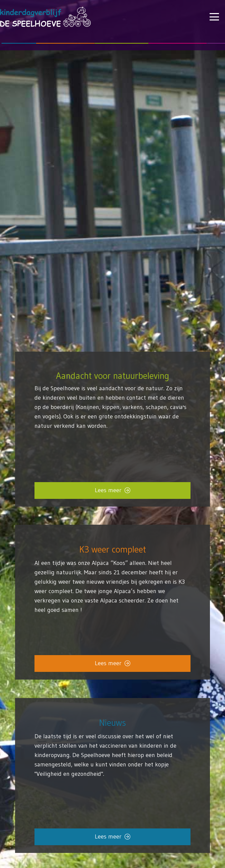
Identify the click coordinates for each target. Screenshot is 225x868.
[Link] (112, 761)
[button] (214, 17)
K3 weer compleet (113, 550)
